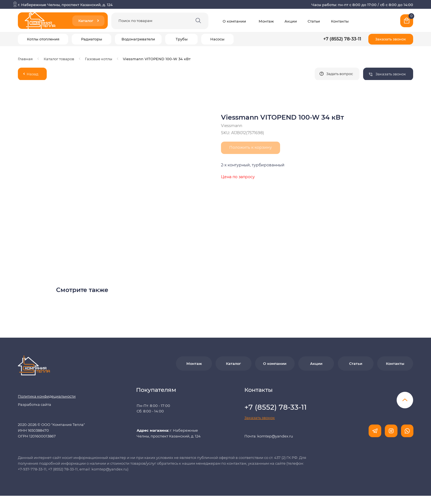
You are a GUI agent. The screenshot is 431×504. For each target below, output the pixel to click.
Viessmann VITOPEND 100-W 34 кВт (157, 59)
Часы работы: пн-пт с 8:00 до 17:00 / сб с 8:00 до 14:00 (362, 5)
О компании (234, 21)
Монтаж (266, 21)
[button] (391, 39)
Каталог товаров (59, 59)
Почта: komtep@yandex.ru (269, 436)
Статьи (314, 21)
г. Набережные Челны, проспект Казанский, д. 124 (65, 5)
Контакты (340, 21)
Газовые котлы (99, 59)
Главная (25, 59)
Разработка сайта (34, 404)
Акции (291, 21)
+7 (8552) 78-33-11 (342, 39)
